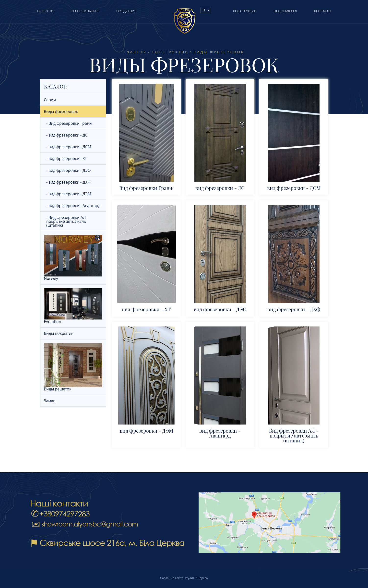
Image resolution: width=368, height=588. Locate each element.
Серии (50, 100)
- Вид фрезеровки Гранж (69, 123)
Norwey (73, 277)
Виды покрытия (59, 333)
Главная (135, 52)
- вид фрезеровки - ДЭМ (69, 194)
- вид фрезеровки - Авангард (73, 206)
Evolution (73, 320)
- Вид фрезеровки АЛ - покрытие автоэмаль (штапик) (67, 221)
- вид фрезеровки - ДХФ (68, 182)
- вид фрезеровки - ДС (67, 135)
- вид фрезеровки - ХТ (67, 159)
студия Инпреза (196, 578)
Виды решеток (73, 387)
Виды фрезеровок (61, 112)
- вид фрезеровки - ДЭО (68, 170)
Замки (50, 401)
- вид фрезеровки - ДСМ (69, 147)
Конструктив (170, 52)
